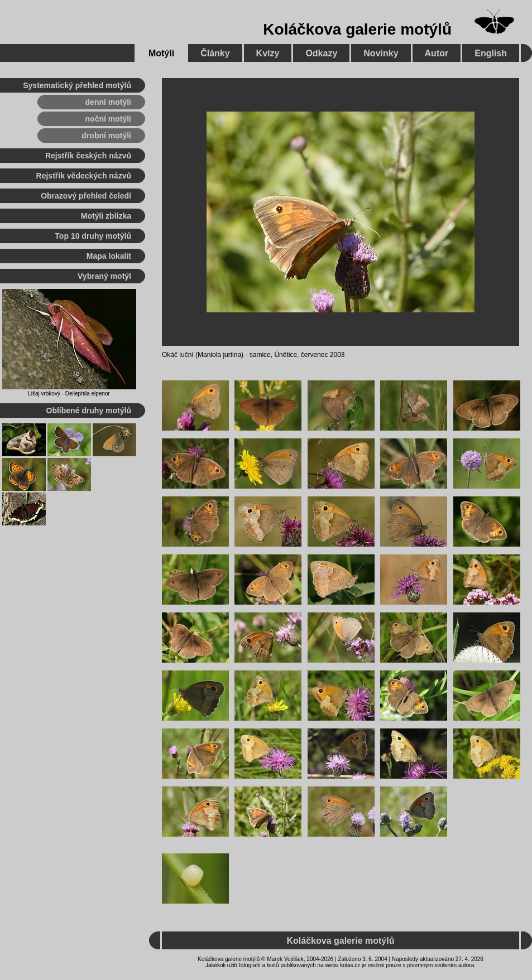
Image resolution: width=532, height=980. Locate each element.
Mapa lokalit (109, 256)
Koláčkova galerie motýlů (357, 29)
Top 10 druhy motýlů (93, 236)
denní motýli (108, 102)
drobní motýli (106, 136)
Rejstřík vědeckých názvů (84, 176)
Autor (437, 53)
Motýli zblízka (106, 216)
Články (215, 53)
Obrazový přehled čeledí (86, 196)
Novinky (381, 53)
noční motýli (108, 119)
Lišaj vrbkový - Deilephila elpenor (69, 394)
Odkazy (321, 53)
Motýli (161, 53)
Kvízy (268, 53)
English (491, 53)
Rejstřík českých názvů (88, 156)
